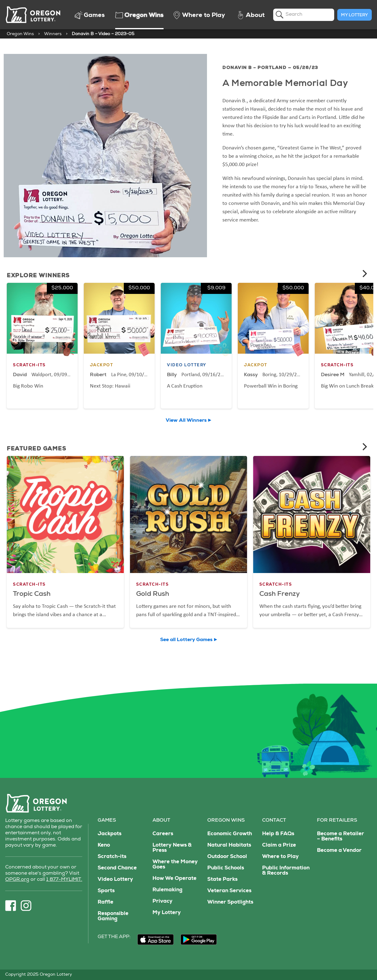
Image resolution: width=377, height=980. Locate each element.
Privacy (162, 902)
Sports (106, 891)
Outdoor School (227, 857)
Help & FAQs (278, 834)
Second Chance (117, 868)
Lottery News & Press (172, 848)
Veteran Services (229, 891)
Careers (163, 834)
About (161, 821)
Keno (104, 846)
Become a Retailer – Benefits (341, 837)
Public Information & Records (286, 871)
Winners (53, 34)
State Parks (222, 880)
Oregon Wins (20, 34)
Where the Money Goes (175, 865)
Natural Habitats (229, 846)
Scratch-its (112, 857)
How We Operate (174, 879)
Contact (274, 821)
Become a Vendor (339, 851)
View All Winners (186, 421)
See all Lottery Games (186, 640)
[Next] (364, 274)
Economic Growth (230, 834)
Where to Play (280, 857)
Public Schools (226, 868)
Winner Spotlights (230, 903)
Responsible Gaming (113, 917)
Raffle (105, 903)
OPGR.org (17, 880)
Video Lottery (115, 880)
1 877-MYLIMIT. (64, 880)
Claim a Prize (279, 846)
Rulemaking (167, 890)
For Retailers (337, 821)
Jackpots (109, 834)
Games (107, 821)
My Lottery (355, 15)
